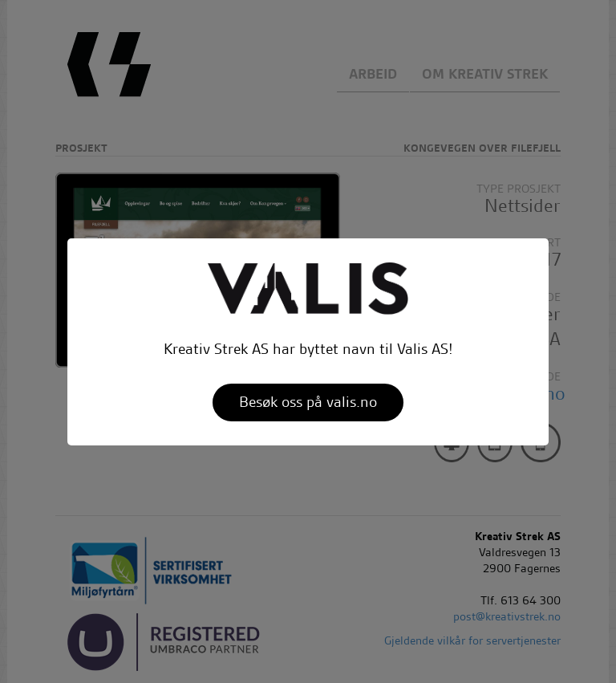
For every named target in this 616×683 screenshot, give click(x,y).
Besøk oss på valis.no (308, 402)
